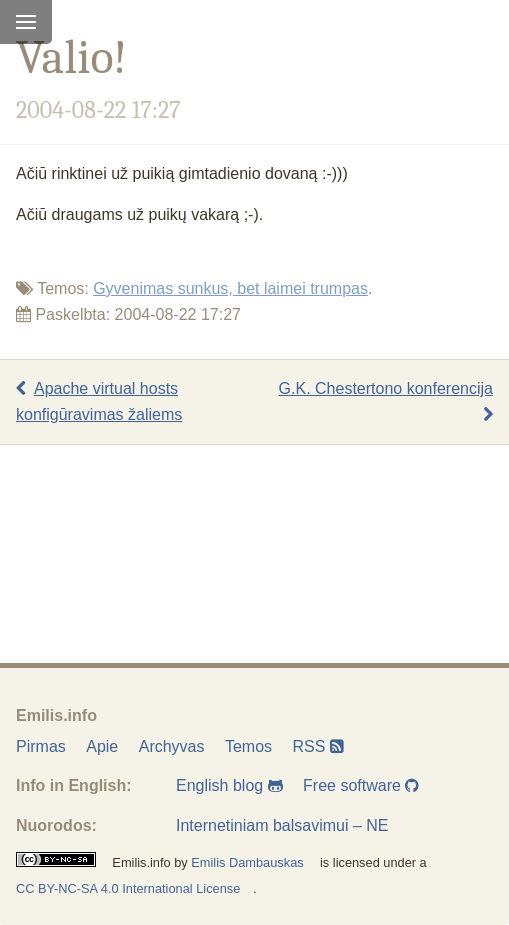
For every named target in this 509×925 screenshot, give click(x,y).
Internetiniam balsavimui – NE (282, 825)
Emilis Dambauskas (247, 862)
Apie (102, 746)
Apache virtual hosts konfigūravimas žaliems (99, 401)
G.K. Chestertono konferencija (386, 401)
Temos (248, 746)
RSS (318, 746)
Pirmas (41, 746)
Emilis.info (56, 715)
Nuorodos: (56, 825)
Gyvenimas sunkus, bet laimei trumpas (230, 288)
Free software (361, 785)
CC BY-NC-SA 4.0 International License (128, 888)
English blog (229, 785)
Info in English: (74, 785)
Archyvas (172, 746)
